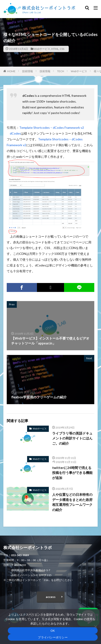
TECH (61, 71)
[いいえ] (95, 627)
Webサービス (42, 49)
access (51, 597)
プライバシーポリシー (53, 637)
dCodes (15, 133)
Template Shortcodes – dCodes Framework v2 (52, 128)
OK (53, 631)
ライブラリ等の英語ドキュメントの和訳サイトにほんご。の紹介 (72, 438)
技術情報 (28, 71)
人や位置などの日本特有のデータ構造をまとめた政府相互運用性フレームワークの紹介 (72, 502)
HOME (11, 71)
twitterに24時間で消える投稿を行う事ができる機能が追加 (72, 473)
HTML (55, 49)
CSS (62, 49)
